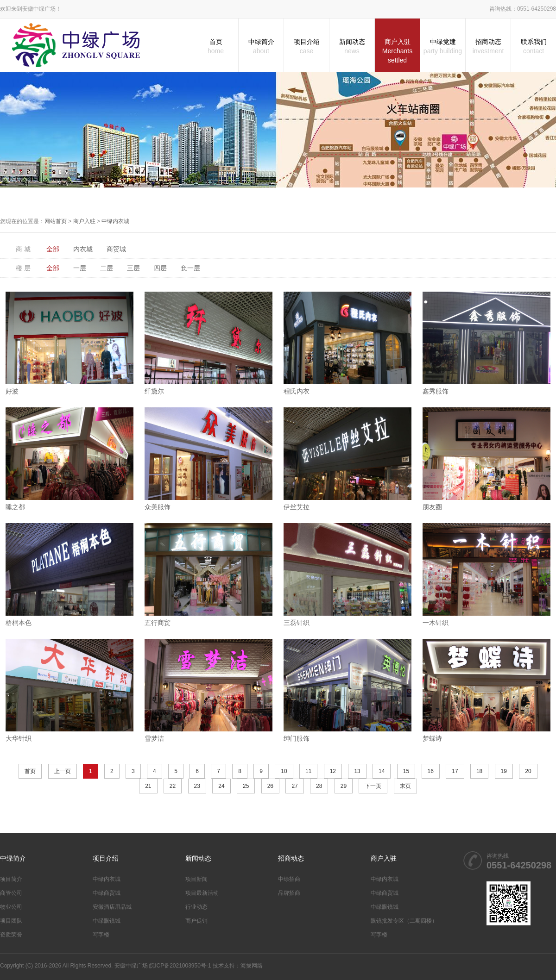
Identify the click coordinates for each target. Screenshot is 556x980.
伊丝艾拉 (297, 507)
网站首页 (56, 221)
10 (284, 771)
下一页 (373, 786)
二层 (107, 268)
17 (455, 771)
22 (173, 786)
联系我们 (534, 47)
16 (431, 771)
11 (308, 771)
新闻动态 (352, 47)
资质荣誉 (11, 935)
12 (333, 771)
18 (479, 771)
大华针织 (19, 738)
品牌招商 (289, 893)
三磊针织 (297, 623)
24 (221, 786)
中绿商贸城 (107, 893)
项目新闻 (196, 879)
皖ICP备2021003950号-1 (180, 966)
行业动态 (196, 907)
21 (148, 786)
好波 (12, 391)
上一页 (63, 771)
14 (382, 771)
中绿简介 (261, 47)
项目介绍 (306, 47)
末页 (405, 786)
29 (344, 786)
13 (357, 771)
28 (319, 786)
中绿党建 (443, 47)
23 (197, 786)
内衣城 (83, 249)
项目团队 (11, 921)
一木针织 (436, 623)
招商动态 (488, 47)
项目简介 (11, 879)
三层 (133, 268)
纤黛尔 (154, 391)
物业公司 (11, 907)
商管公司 (11, 893)
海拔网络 (252, 966)
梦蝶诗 (432, 738)
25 (246, 786)
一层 (80, 268)
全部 (53, 249)
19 (504, 771)
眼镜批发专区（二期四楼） (404, 921)
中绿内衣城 (115, 221)
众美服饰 (158, 507)
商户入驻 (397, 51)
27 (294, 786)
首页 (216, 47)
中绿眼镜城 (107, 921)
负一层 (190, 268)
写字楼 (101, 935)
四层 (160, 268)
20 (528, 771)
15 (406, 771)
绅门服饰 (297, 738)
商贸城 (116, 249)
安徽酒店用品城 (112, 907)
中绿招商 (289, 879)
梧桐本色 (19, 623)
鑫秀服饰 (436, 391)
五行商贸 (158, 623)
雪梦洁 (154, 738)
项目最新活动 (202, 893)
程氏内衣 (297, 391)
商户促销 (196, 921)
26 (270, 786)
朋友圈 (432, 507)
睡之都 (15, 507)
